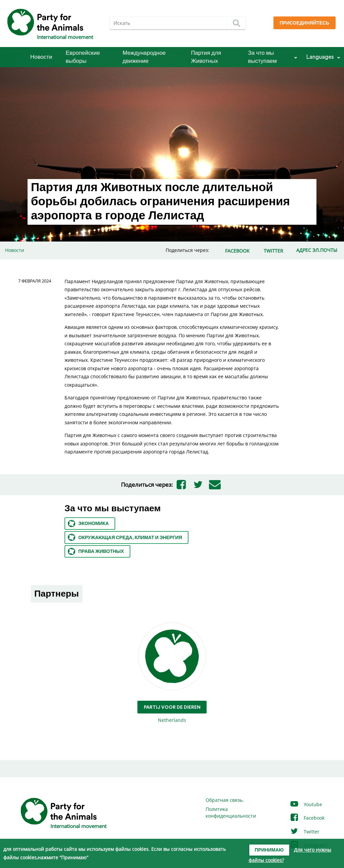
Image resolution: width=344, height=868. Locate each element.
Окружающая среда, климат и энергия (125, 537)
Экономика (88, 524)
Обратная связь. (225, 800)
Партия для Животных (206, 57)
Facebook (307, 818)
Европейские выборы (83, 57)
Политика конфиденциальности (231, 812)
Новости (41, 57)
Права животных (96, 551)
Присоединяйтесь (304, 23)
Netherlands (172, 673)
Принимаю (269, 850)
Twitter (305, 832)
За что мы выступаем (262, 57)
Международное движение (144, 57)
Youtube (306, 804)
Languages (320, 57)
